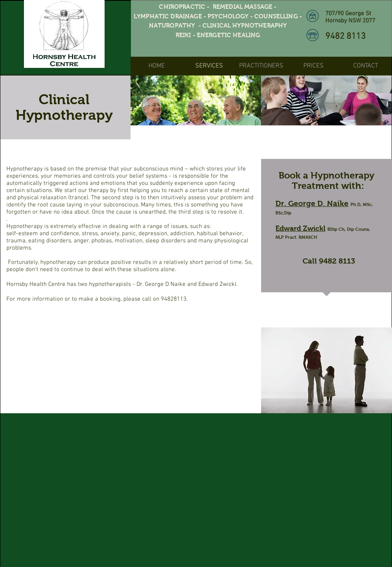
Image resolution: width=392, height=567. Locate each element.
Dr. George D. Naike (312, 203)
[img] (196, 100)
